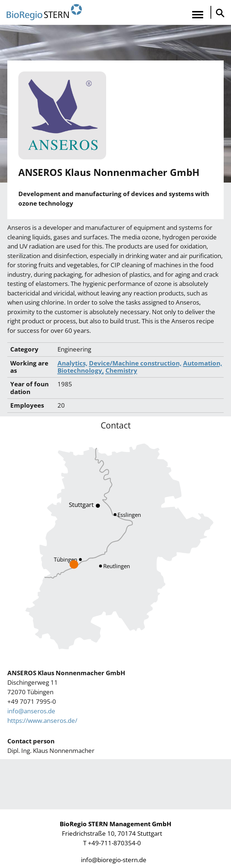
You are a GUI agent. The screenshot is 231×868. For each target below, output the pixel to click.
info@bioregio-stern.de (114, 860)
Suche (218, 13)
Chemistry (121, 370)
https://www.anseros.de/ (42, 720)
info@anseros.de (31, 711)
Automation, (203, 363)
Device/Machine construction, (135, 363)
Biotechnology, (81, 370)
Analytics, (72, 363)
